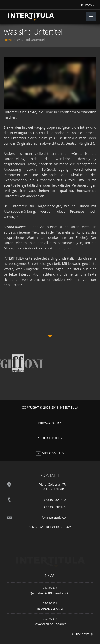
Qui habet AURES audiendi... (50, 593)
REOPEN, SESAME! (50, 609)
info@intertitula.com (53, 517)
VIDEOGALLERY (50, 453)
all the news (82, 634)
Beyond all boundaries (50, 624)
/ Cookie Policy (50, 438)
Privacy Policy (50, 423)
